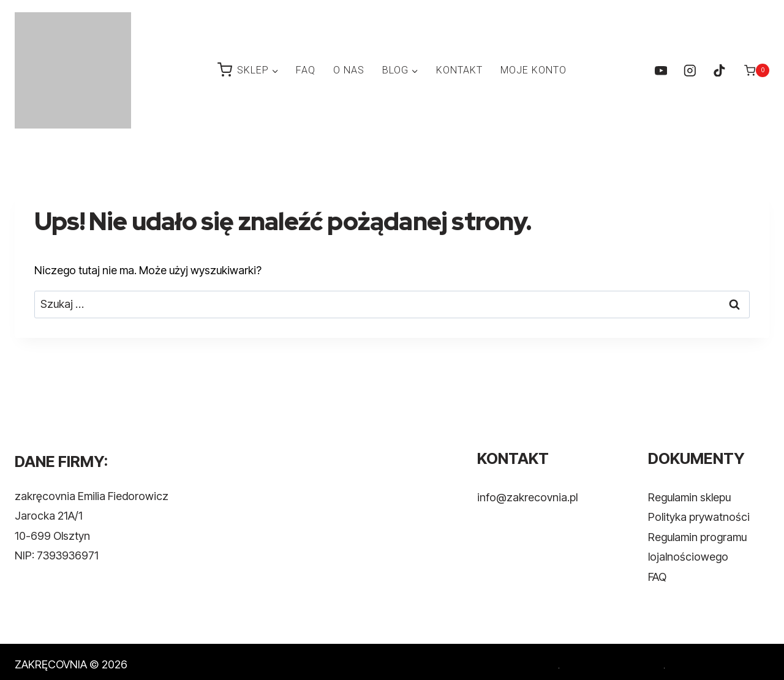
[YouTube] (661, 70)
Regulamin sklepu (689, 497)
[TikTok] (719, 70)
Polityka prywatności (699, 517)
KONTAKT (459, 70)
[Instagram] (690, 70)
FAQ (306, 70)
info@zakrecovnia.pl (527, 497)
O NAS (349, 70)
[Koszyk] (757, 70)
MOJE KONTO (533, 70)
